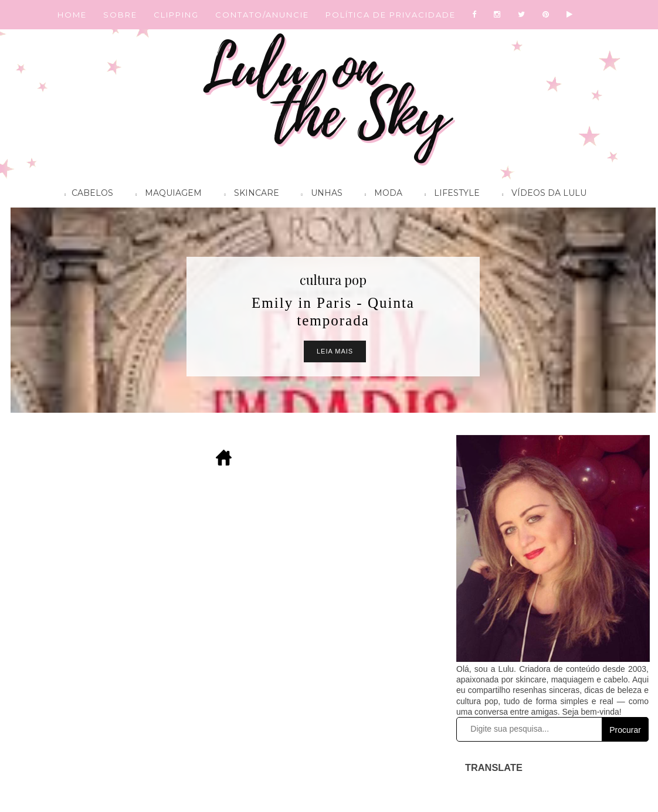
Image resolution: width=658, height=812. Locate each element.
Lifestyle (449, 195)
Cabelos (86, 195)
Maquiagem (166, 195)
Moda (381, 195)
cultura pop (333, 280)
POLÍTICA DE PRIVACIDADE (391, 15)
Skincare (248, 195)
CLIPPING (176, 15)
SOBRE (120, 15)
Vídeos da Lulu (541, 195)
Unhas (319, 195)
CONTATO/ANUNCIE (262, 15)
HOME (72, 15)
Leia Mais (335, 351)
